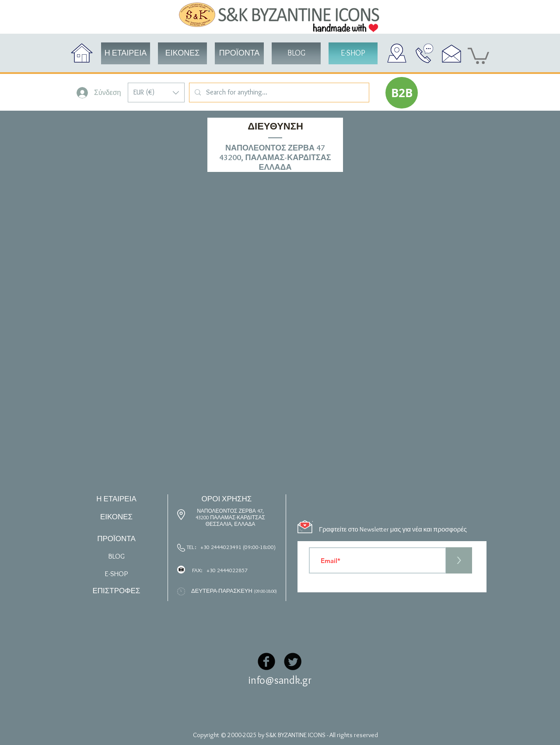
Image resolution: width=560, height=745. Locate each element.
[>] (459, 560)
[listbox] (156, 93)
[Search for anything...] (278, 93)
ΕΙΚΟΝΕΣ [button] (116, 517)
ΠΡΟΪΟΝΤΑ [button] (116, 539)
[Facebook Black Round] (266, 661)
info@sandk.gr (280, 680)
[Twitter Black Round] (293, 661)
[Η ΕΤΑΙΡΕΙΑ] (126, 53)
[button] (156, 93)
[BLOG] (296, 53)
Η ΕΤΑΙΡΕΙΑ (116, 499)
